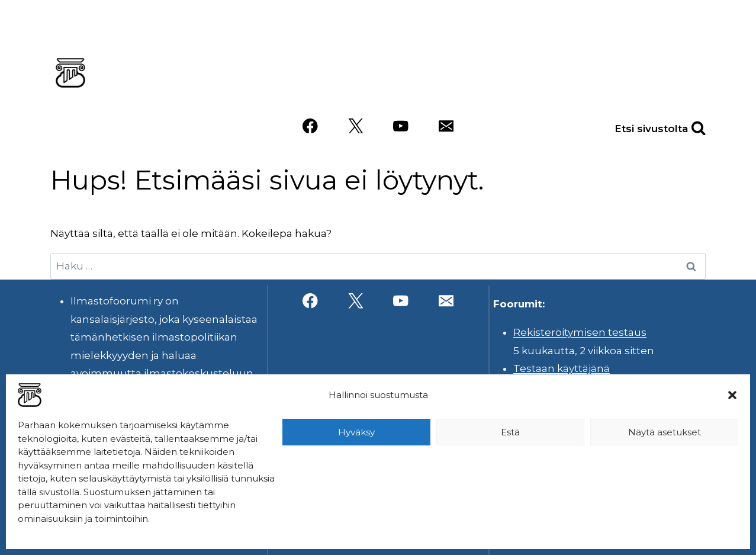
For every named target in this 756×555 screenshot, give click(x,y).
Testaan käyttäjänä (562, 368)
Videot (529, 91)
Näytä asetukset (665, 432)
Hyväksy (356, 432)
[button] (732, 395)
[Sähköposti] (446, 126)
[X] (356, 126)
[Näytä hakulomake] (686, 126)
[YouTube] (400, 126)
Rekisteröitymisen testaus (580, 332)
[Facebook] (310, 126)
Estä (510, 432)
